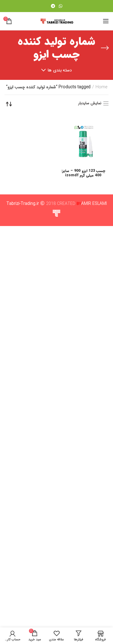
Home (101, 87)
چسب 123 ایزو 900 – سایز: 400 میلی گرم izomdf (83, 173)
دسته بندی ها (60, 70)
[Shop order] (9, 104)
